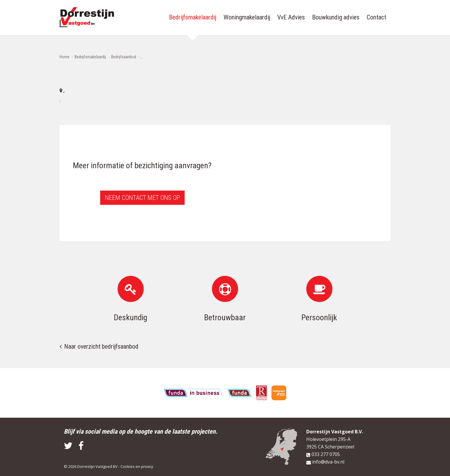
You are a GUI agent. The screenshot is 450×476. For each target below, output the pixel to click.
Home (64, 57)
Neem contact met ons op (142, 198)
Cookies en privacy (137, 466)
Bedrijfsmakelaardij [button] (193, 17)
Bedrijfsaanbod (124, 57)
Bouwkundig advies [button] (336, 17)
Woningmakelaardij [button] (247, 17)
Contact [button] (376, 17)
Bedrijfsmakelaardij (90, 57)
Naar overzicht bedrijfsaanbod (101, 346)
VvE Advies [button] (291, 17)
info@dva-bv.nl (328, 462)
